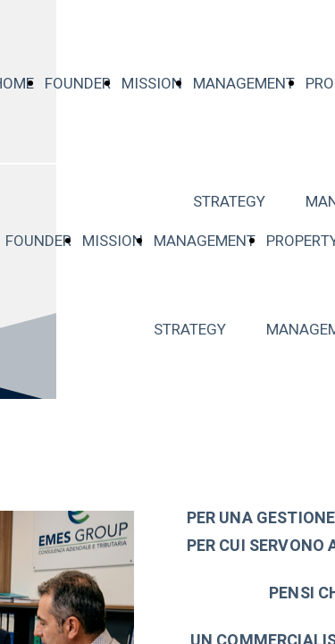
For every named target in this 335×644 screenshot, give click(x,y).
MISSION (152, 84)
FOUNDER (78, 84)
